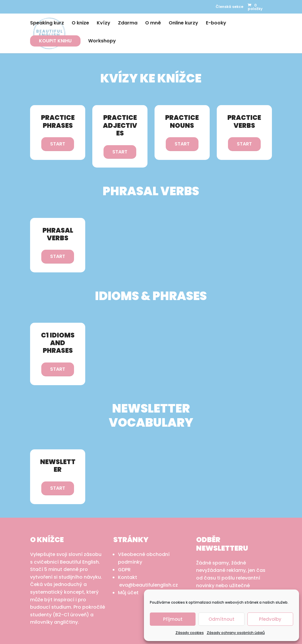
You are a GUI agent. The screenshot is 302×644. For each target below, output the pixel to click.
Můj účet (128, 593)
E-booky (216, 24)
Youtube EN (57, 5)
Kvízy (104, 24)
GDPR (124, 570)
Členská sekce (229, 7)
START (58, 144)
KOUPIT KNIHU (55, 41)
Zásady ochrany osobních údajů (236, 633)
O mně (153, 24)
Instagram (34, 5)
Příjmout (173, 619)
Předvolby (270, 619)
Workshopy (102, 42)
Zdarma (128, 24)
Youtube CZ (70, 5)
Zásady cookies (190, 633)
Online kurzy (183, 24)
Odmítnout (221, 619)
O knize (80, 24)
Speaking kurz (47, 24)
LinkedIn (45, 5)
